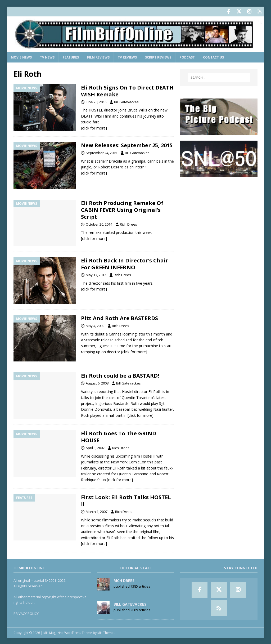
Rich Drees (128, 224)
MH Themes (106, 632)
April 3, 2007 (95, 447)
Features (71, 57)
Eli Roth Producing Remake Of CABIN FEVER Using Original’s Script (122, 209)
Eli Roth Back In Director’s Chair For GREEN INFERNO (125, 263)
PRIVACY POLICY (26, 613)
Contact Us (213, 57)
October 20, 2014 (99, 224)
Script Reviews (158, 57)
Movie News (21, 57)
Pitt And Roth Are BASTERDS (119, 318)
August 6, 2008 (97, 383)
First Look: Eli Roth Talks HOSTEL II (126, 500)
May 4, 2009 (95, 325)
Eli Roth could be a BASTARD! (120, 375)
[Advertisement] (219, 216)
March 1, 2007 (97, 511)
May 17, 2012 (96, 274)
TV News (47, 57)
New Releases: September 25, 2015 (127, 145)
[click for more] (94, 128)
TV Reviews (127, 57)
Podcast (187, 57)
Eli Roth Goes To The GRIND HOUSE (119, 436)
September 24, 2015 (101, 152)
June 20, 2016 (96, 101)
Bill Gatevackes (126, 101)
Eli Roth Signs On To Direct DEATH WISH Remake (127, 90)
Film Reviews (98, 57)
